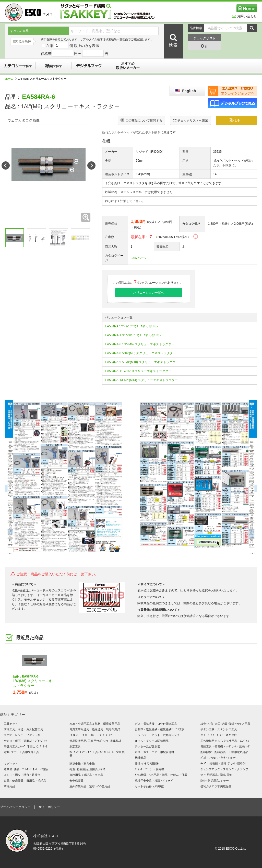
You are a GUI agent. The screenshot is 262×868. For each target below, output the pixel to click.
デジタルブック (89, 66)
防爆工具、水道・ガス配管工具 (23, 729)
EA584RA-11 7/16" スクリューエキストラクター (138, 371)
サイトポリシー (49, 807)
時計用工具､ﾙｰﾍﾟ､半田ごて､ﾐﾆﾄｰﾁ (26, 746)
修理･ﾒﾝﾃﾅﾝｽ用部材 (147, 764)
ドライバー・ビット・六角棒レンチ (157, 735)
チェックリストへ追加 (190, 120)
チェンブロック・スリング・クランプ (224, 769)
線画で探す (54, 66)
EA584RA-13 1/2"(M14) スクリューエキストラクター (141, 380)
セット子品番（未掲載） (150, 786)
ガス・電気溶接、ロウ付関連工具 (156, 724)
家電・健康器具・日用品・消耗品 (25, 781)
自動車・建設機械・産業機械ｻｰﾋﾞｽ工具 (160, 729)
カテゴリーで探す (18, 66)
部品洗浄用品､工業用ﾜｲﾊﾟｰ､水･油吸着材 (95, 741)
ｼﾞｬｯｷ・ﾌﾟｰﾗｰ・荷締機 (150, 769)
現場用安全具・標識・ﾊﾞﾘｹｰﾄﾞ (154, 781)
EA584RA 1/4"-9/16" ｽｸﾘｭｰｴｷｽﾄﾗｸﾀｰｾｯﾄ (131, 326)
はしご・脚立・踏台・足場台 (22, 775)
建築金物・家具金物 (82, 764)
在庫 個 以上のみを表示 (70, 46)
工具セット (11, 724)
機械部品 (140, 758)
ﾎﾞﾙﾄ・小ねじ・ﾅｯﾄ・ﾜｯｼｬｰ (218, 758)
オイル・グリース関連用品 (152, 741)
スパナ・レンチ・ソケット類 (22, 735)
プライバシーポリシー (15, 807)
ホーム (11, 79)
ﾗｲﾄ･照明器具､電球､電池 (216, 775)
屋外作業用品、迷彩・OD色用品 (90, 786)
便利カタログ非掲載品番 (216, 786)
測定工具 (75, 746)
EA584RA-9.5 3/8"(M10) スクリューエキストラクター (142, 362)
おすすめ (128, 66)
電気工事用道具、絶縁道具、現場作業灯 (95, 729)
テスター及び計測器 (147, 746)
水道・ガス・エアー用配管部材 (154, 752)
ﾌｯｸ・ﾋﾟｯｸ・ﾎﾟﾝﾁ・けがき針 (219, 735)
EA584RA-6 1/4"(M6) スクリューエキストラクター (140, 344)
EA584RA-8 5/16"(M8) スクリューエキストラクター (140, 353)
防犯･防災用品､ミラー (215, 781)
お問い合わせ (245, 16)
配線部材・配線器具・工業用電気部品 (224, 752)
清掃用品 (9, 786)
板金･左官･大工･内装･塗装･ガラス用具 (225, 724)
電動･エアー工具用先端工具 (21, 752)
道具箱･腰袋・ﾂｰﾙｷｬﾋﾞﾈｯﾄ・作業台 (26, 769)
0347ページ (139, 258)
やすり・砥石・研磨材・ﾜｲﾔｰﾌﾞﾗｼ (25, 741)
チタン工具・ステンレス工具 (219, 729)
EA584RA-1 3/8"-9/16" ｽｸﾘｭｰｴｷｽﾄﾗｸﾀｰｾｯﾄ (133, 335)
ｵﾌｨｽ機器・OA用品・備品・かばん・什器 (161, 775)
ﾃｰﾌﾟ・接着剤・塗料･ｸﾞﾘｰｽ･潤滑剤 (223, 764)
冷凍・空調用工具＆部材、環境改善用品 (95, 724)
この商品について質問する (141, 121)
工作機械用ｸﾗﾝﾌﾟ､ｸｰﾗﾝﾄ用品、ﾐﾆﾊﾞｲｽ (225, 741)
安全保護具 (76, 781)
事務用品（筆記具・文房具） (88, 775)
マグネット (11, 764)
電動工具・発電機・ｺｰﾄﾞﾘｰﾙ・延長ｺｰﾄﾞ (226, 746)
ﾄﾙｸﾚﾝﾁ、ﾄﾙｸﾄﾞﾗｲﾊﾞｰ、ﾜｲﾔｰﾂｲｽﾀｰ (91, 735)
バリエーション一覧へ (149, 293)
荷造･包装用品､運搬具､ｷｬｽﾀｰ (88, 769)
